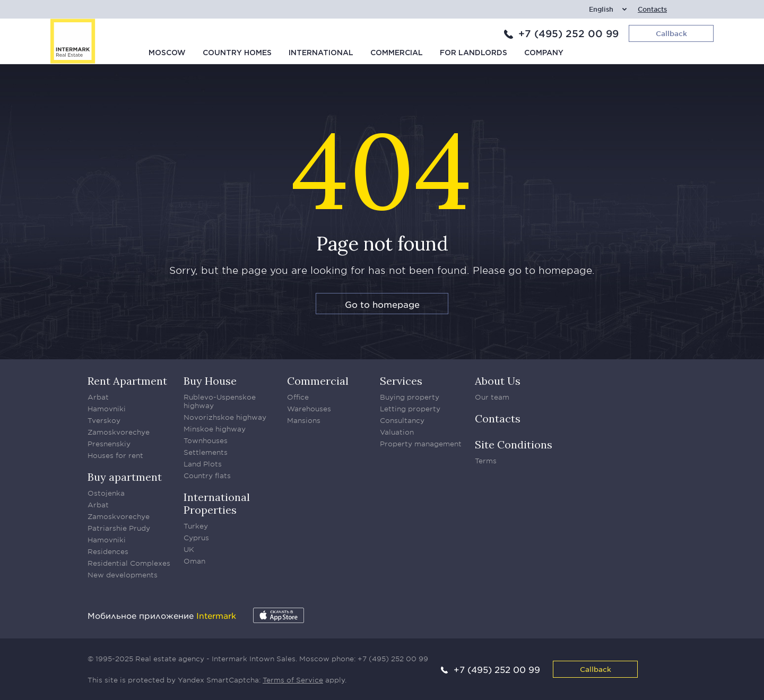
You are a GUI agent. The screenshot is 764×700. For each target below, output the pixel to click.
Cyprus (196, 538)
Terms (486, 461)
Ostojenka (106, 493)
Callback (596, 669)
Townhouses (206, 440)
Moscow (167, 53)
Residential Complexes (129, 563)
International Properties (217, 503)
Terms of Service (293, 680)
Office (298, 397)
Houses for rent (115, 455)
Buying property (410, 397)
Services (401, 381)
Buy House (210, 381)
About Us (498, 381)
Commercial (397, 53)
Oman (194, 561)
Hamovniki (107, 409)
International (321, 53)
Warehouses (309, 409)
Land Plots (203, 464)
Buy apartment (125, 477)
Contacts (652, 9)
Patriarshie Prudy (119, 528)
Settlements (206, 452)
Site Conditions (514, 444)
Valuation (397, 432)
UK (189, 549)
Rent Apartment (127, 381)
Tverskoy (104, 420)
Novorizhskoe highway (225, 417)
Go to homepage (382, 304)
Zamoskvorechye (119, 432)
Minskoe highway (215, 429)
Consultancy (402, 420)
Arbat (98, 397)
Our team (492, 397)
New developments (123, 575)
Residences (108, 551)
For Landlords (474, 53)
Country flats (207, 476)
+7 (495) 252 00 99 (568, 33)
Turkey (196, 526)
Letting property (410, 409)
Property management (421, 444)
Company (544, 53)
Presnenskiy (109, 444)
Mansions (304, 420)
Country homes (237, 53)
